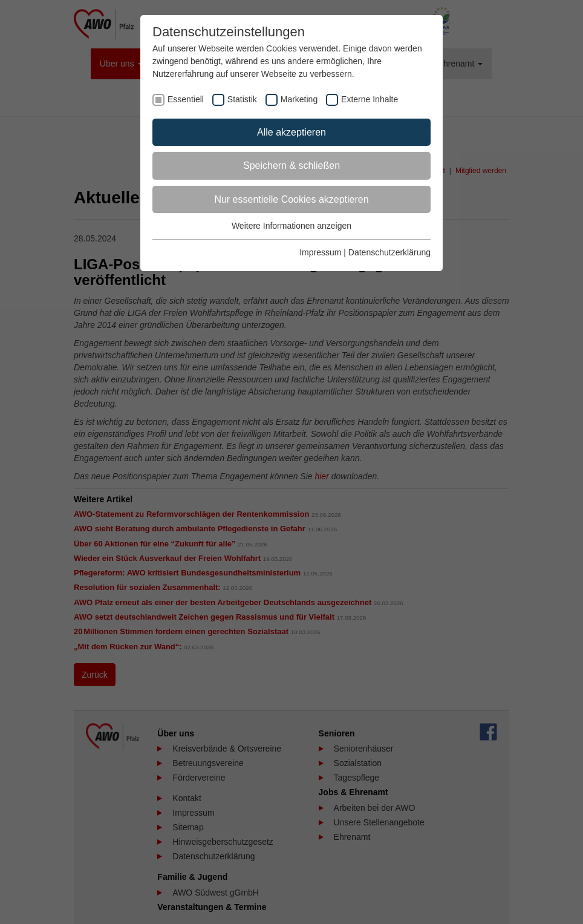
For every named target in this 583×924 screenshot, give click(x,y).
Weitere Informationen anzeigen (291, 226)
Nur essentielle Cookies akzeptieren (291, 199)
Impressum (320, 252)
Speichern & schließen (291, 165)
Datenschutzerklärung (389, 252)
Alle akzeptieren (291, 132)
